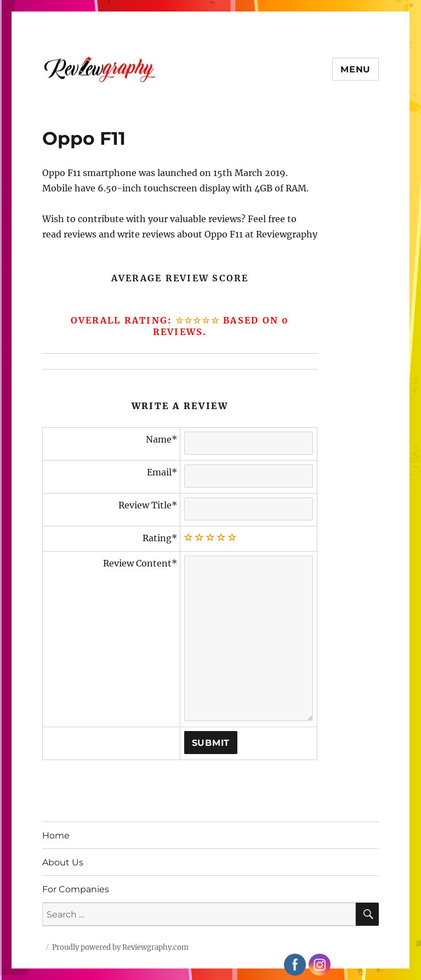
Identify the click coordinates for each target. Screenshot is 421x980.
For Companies (76, 889)
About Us (63, 862)
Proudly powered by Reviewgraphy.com (120, 947)
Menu (355, 69)
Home (56, 835)
